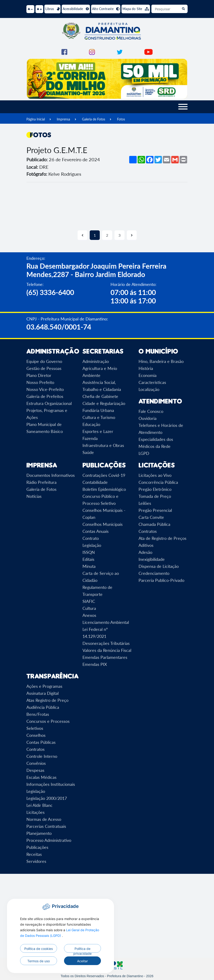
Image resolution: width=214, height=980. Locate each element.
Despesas (35, 770)
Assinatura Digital (43, 693)
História (146, 368)
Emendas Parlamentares (105, 657)
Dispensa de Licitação (159, 566)
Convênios (36, 763)
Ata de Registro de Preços (162, 538)
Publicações (37, 847)
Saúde (88, 452)
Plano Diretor (39, 375)
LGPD (144, 453)
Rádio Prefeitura (41, 482)
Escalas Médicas (41, 777)
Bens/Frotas (38, 714)
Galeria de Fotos (94, 119)
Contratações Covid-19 (104, 475)
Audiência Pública (43, 707)
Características (152, 382)
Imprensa (63, 119)
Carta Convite (151, 517)
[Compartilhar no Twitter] (158, 160)
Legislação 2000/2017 (47, 798)
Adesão (145, 552)
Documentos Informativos (51, 475)
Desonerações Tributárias (106, 643)
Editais (88, 559)
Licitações (36, 812)
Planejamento (39, 833)
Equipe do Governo (44, 361)
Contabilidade (95, 482)
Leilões (145, 503)
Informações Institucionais (51, 784)
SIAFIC (89, 601)
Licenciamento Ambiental (106, 622)
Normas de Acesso (44, 819)
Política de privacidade (82, 950)
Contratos (148, 531)
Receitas (34, 854)
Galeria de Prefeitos (45, 396)
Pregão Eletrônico (155, 489)
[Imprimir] (183, 160)
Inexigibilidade (152, 559)
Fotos (121, 119)
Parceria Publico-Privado (161, 580)
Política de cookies (39, 949)
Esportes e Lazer (98, 431)
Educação (91, 424)
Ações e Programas (44, 686)
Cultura (89, 608)
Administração (96, 361)
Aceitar (82, 961)
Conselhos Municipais (103, 524)
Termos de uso (39, 961)
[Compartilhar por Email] (167, 160)
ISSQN (89, 552)
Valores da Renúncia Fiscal (107, 650)
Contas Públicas (41, 742)
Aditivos (146, 545)
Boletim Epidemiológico (104, 489)
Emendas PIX (95, 664)
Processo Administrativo (49, 840)
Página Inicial (36, 119)
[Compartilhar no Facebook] (150, 160)
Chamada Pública (154, 524)
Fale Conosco (151, 411)
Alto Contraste (106, 9)
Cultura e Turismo (99, 417)
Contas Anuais (96, 531)
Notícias (34, 496)
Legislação (92, 545)
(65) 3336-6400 (50, 292)
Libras (52, 9)
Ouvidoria (148, 418)
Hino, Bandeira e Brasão (161, 361)
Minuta (89, 566)
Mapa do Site (136, 9)
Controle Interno (42, 756)
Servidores (36, 861)
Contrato (91, 538)
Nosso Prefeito (40, 382)
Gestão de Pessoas (44, 368)
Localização (149, 389)
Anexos (89, 615)
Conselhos (36, 735)
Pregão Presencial (155, 510)
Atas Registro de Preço (47, 700)
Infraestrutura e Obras (103, 445)
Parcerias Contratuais (46, 826)
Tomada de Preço (155, 496)
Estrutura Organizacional (49, 403)
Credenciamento (154, 573)
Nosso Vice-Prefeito (45, 389)
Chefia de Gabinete (100, 396)
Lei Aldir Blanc (39, 805)
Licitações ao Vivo (155, 475)
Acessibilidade (76, 9)
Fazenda (90, 438)
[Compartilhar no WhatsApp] (141, 160)
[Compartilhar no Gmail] (175, 160)
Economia (148, 375)
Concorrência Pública (158, 482)
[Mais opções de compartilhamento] (133, 160)
